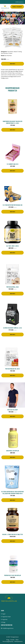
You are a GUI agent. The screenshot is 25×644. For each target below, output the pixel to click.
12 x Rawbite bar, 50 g (13, 164)
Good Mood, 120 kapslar (13, 451)
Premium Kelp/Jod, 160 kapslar (12, 575)
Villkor (17, 640)
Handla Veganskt (17, 7)
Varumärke (10, 52)
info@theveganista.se (19, 2)
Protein (10, 53)
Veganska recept (6, 617)
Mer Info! (13, 64)
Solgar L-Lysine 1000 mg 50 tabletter (12, 534)
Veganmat (5, 619)
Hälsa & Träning (18, 52)
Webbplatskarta (18, 641)
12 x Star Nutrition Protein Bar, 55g (12, 205)
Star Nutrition (4, 53)
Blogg (4, 622)
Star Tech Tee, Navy (12, 410)
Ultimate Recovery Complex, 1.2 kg (12, 328)
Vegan (4, 614)
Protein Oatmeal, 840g (12, 287)
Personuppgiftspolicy (8, 641)
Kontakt (12, 640)
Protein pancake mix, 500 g (12, 369)
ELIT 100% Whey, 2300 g (13, 246)
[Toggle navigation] (3, 10)
